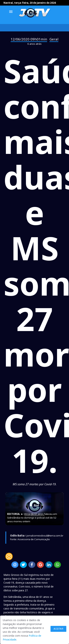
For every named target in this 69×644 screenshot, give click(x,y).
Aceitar (59, 629)
